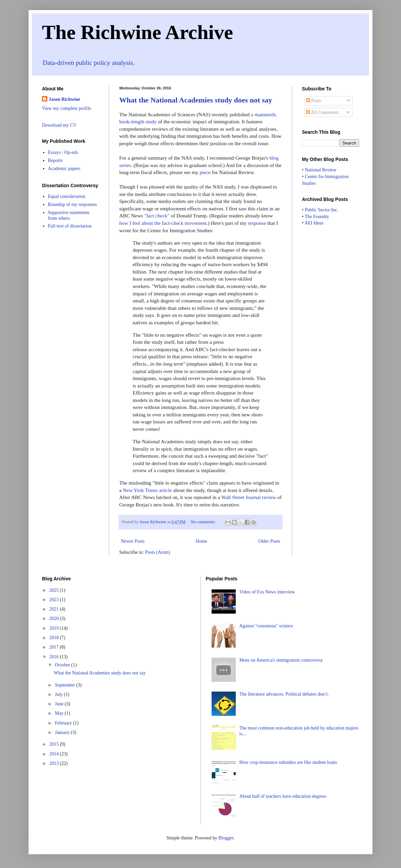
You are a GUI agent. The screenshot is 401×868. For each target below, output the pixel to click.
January (63, 732)
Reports (55, 160)
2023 (55, 600)
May (60, 713)
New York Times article (147, 490)
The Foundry (317, 217)
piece (205, 172)
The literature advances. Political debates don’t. (284, 694)
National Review (320, 170)
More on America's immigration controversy (281, 660)
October (63, 665)
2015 (55, 744)
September (65, 685)
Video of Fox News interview (267, 592)
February (64, 723)
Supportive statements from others (69, 215)
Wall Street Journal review (249, 497)
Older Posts (269, 541)
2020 (55, 618)
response (257, 223)
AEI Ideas (314, 223)
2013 (55, 763)
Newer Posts (133, 541)
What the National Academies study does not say (196, 100)
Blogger (226, 838)
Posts (314, 101)
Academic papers (64, 169)
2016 (55, 657)
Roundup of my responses (73, 204)
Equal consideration (67, 196)
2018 (55, 638)
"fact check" (157, 216)
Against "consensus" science (266, 626)
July (59, 694)
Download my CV (59, 125)
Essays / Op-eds (63, 152)
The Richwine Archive (138, 32)
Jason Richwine (64, 99)
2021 (55, 609)
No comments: (204, 522)
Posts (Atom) (158, 552)
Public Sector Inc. (321, 210)
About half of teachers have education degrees (283, 796)
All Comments (322, 112)
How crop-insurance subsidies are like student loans (288, 762)
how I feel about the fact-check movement (163, 223)
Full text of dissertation (70, 226)
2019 (55, 628)
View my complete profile (67, 108)
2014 (55, 754)
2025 (55, 590)
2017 (55, 647)
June (60, 704)
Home (202, 541)
